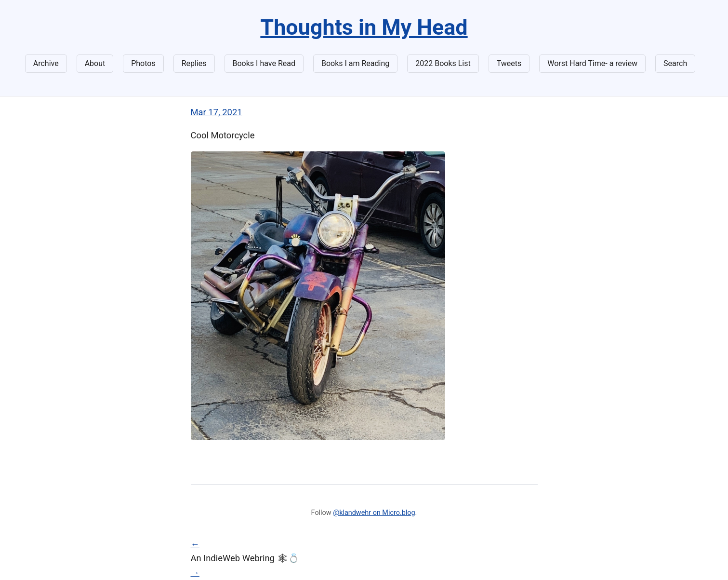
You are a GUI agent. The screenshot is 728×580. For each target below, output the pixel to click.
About (95, 63)
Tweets (509, 63)
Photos (143, 63)
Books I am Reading (355, 63)
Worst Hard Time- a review (592, 63)
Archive (46, 63)
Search (675, 63)
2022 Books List (443, 63)
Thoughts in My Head (364, 27)
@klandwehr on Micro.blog (374, 513)
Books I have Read (264, 63)
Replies (194, 63)
